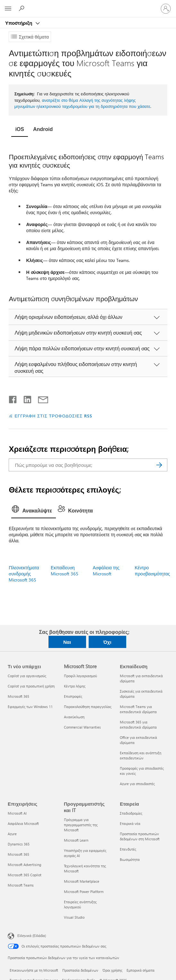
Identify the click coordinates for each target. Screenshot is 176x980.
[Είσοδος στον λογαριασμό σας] (166, 9)
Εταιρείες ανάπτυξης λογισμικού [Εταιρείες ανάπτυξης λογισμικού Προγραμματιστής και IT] (80, 904)
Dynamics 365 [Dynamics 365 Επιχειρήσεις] (19, 844)
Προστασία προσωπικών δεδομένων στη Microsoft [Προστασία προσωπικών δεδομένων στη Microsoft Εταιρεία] (140, 836)
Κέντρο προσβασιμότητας (152, 571)
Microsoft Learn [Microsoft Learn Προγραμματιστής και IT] (76, 840)
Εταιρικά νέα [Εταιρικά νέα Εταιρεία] (130, 823)
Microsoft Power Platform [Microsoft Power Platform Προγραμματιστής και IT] (84, 892)
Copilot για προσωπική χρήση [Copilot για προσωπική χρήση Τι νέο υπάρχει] (31, 686)
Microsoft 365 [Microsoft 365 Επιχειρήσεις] (18, 854)
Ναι (67, 642)
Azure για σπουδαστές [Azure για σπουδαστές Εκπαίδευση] (137, 784)
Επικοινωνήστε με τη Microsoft (34, 970)
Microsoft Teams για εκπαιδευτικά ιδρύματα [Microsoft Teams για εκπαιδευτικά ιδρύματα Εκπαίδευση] (138, 709)
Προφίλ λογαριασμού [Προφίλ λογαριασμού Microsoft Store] (80, 676)
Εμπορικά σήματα (141, 970)
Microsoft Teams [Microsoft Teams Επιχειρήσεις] (21, 885)
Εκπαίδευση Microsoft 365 (65, 571)
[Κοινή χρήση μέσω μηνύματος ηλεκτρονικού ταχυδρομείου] (40, 398)
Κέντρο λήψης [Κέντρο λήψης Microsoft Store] (75, 686)
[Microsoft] (88, 5)
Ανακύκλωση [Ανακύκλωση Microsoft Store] (74, 717)
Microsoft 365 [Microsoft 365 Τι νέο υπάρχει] (18, 696)
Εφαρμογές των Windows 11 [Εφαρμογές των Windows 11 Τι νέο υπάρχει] (30, 707)
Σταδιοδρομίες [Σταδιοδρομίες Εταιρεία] (131, 813)
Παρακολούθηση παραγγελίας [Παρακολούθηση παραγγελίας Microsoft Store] (88, 707)
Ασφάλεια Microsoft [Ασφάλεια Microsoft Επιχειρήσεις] (23, 823)
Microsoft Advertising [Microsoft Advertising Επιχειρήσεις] (24, 865)
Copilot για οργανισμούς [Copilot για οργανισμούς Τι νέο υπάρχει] (27, 676)
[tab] (20, 130)
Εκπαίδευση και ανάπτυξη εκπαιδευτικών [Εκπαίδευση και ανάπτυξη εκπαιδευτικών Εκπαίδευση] (141, 755)
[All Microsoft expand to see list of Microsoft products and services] (8, 9)
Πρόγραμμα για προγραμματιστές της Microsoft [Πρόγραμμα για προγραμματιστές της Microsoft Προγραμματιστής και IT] (81, 825)
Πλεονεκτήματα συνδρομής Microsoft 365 (24, 574)
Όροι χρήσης (112, 970)
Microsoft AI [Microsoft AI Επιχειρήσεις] (17, 813)
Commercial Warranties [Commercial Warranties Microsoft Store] (82, 727)
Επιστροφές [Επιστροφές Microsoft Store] (73, 696)
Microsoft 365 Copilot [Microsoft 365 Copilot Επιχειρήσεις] (25, 875)
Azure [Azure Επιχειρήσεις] (12, 834)
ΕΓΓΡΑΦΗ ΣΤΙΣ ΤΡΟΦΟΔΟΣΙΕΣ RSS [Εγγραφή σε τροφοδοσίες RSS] (53, 416)
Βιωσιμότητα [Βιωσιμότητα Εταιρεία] (130, 859)
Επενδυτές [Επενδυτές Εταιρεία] (128, 849)
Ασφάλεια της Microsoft (106, 571)
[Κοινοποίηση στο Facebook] (13, 398)
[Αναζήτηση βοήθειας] (22, 8)
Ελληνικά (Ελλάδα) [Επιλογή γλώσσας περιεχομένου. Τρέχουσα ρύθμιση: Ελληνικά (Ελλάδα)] (32, 936)
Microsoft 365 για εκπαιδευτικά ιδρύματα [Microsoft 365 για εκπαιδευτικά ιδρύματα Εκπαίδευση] (138, 725)
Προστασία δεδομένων (80, 970)
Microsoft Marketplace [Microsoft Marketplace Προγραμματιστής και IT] (82, 881)
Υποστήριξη (19, 23)
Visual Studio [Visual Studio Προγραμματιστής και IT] (74, 917)
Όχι (107, 642)
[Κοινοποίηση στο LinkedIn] (25, 398)
